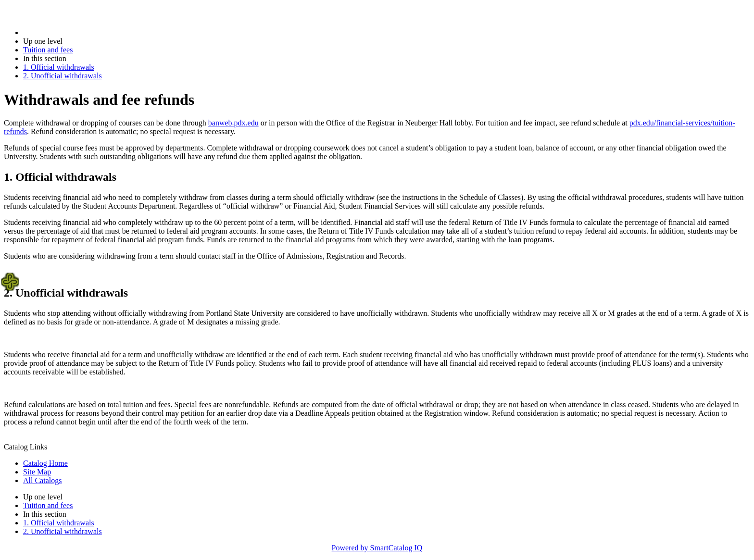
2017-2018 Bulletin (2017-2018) (73, 32)
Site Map (37, 472)
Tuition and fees (48, 50)
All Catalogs (42, 480)
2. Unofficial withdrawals (63, 76)
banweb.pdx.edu (233, 123)
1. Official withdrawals (59, 67)
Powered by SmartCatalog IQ (377, 548)
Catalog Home (45, 463)
